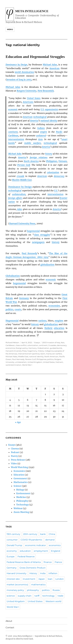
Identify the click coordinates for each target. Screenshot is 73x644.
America (34, 121)
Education (19, 475)
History (41, 351)
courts (18, 309)
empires (59, 321)
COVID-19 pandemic (31, 540)
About (9, 621)
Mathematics (21, 482)
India (43, 573)
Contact (10, 628)
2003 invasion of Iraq (51, 342)
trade (60, 596)
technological (40, 117)
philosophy (33, 590)
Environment (23, 493)
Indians (41, 128)
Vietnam (63, 161)
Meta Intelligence (32, 11)
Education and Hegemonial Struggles (35, 57)
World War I (27, 365)
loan (50, 579)
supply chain (25, 596)
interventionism (16, 139)
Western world (53, 601)
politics (9, 309)
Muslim (16, 180)
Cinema (15, 449)
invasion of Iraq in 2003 (19, 80)
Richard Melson (12, 342)
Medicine (21, 497)
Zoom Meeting (21, 512)
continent (13, 132)
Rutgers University (27, 91)
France (58, 562)
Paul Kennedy (29, 253)
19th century (13, 534)
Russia (56, 590)
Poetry (14, 456)
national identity (49, 121)
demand (50, 540)
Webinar (18, 508)
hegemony (32, 351)
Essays (37, 342)
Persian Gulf (24, 165)
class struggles (42, 235)
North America (31, 161)
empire (44, 132)
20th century (30, 534)
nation (12, 202)
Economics (19, 471)
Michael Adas (50, 65)
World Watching (20, 467)
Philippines (52, 161)
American (54, 68)
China (52, 534)
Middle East (26, 180)
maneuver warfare (54, 354)
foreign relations (39, 157)
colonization (53, 172)
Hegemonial (12, 321)
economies (54, 306)
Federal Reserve (26, 557)
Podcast (15, 452)
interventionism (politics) (29, 354)
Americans (28, 102)
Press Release (18, 460)
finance (48, 562)
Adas (20, 209)
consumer (12, 540)
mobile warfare (33, 143)
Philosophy (22, 501)
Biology (20, 490)
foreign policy (22, 348)
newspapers (38, 242)
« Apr (18, 422)
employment (41, 551)
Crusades (52, 345)
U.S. (42, 109)
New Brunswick (46, 91)
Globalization (13, 276)
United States (34, 98)
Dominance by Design (16, 65)
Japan (42, 579)
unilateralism (19, 194)
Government (20, 478)
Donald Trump (14, 545)
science (11, 596)
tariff (37, 596)
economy (12, 551)
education (59, 328)
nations (42, 321)
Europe (11, 557)
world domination (24, 72)
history (49, 154)
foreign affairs (15, 198)
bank (43, 534)
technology (48, 596)
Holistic (49, 328)
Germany (24, 298)
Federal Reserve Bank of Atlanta (24, 562)
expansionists (52, 109)
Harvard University (17, 573)
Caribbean (13, 136)
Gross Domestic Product (33, 568)
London (60, 579)
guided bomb (56, 348)
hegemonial (33, 231)
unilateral (41, 136)
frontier (64, 198)
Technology (23, 505)
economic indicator (36, 545)
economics (10, 348)
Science (18, 486)
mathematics (38, 585)
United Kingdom (35, 362)
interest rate (13, 579)
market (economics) (17, 585)
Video (14, 463)
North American (51, 356)
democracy (59, 176)
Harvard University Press (22, 223)
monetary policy (15, 590)
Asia (40, 139)
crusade (20, 176)
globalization (47, 265)
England (56, 551)
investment (29, 579)
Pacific (59, 132)
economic (13, 109)
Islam (43, 354)
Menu (10, 29)
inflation (53, 573)
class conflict (21, 345)
